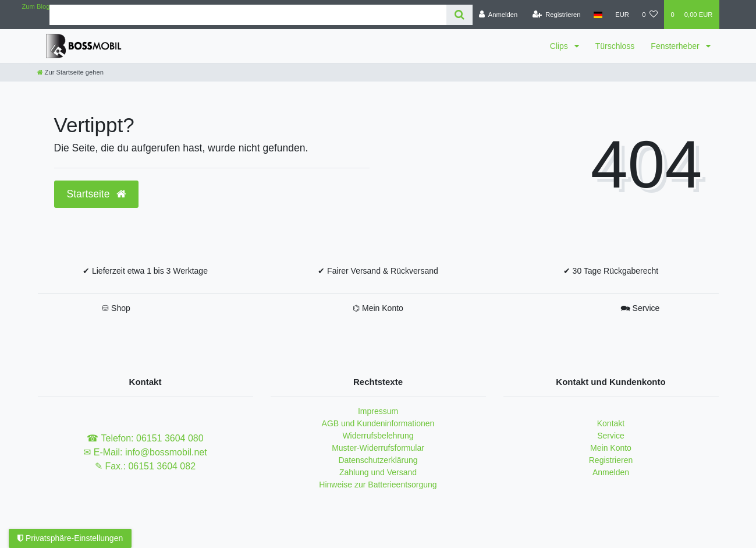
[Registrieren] (556, 15)
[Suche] (459, 15)
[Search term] (248, 15)
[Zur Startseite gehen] (70, 72)
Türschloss (615, 46)
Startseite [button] (97, 194)
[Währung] (622, 15)
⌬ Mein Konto (378, 308)
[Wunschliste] (650, 15)
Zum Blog (36, 6)
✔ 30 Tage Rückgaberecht (611, 271)
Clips (560, 46)
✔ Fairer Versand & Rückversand (378, 271)
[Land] (598, 15)
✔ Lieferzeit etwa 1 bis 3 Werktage (145, 271)
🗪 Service (640, 308)
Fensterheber (676, 46)
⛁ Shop (116, 308)
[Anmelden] (498, 15)
